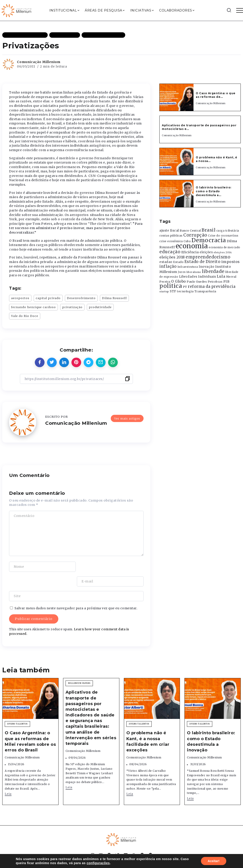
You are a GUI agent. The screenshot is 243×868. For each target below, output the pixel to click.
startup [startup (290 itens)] (164, 292)
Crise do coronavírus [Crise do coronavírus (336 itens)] (223, 236)
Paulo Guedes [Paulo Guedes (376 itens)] (197, 282)
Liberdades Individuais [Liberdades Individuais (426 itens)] (198, 277)
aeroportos (20, 298)
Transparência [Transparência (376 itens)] (205, 291)
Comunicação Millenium (39, 62)
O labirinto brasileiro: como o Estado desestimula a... (214, 191)
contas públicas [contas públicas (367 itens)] (171, 236)
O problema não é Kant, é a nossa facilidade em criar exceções (148, 727)
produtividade (100, 307)
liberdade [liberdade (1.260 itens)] (213, 271)
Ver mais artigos (127, 418)
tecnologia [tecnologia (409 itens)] (185, 291)
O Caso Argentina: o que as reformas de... (216, 95)
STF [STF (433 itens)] (173, 291)
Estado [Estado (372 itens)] (178, 262)
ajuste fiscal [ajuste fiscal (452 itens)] (169, 231)
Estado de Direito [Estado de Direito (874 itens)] (203, 262)
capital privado (48, 298)
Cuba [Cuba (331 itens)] (187, 241)
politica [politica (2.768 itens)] (171, 286)
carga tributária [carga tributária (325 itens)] (228, 231)
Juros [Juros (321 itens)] (182, 272)
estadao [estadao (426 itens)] (166, 262)
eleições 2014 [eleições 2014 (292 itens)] (223, 252)
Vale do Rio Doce (25, 316)
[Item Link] (177, 97)
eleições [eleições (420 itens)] (206, 252)
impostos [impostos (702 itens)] (231, 262)
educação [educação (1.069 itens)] (170, 252)
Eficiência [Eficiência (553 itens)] (190, 252)
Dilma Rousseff (114, 298)
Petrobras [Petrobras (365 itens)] (215, 282)
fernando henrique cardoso (33, 307)
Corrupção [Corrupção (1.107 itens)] (195, 235)
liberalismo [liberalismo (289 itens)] (194, 272)
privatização (72, 307)
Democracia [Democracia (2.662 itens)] (209, 240)
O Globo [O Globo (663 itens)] (179, 281)
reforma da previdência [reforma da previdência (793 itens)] (212, 286)
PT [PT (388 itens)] (185, 287)
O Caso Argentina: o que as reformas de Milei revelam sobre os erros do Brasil (30, 727)
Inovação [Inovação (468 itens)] (206, 267)
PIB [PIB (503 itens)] (226, 282)
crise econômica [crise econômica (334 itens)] (171, 241)
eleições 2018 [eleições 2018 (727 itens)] (172, 257)
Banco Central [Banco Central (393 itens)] (190, 231)
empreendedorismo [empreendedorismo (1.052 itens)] (208, 257)
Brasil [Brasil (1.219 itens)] (209, 230)
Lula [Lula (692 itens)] (221, 276)
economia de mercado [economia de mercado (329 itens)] (224, 247)
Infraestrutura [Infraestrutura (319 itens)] (188, 267)
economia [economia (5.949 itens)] (192, 246)
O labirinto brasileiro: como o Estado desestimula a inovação (211, 727)
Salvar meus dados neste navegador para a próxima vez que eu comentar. (76, 594)
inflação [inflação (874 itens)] (168, 266)
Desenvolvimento (81, 298)
